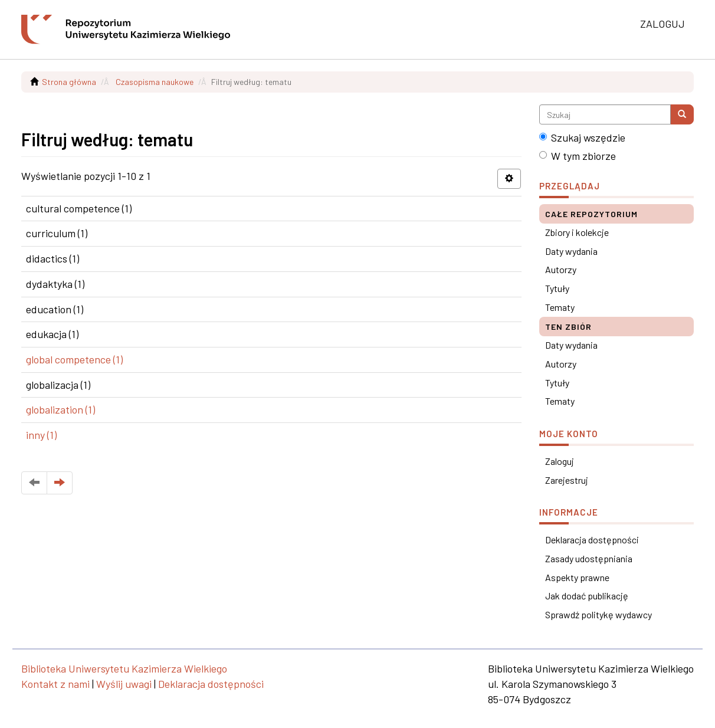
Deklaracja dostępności (592, 540)
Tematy (560, 307)
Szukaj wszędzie (582, 137)
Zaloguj (560, 461)
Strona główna (69, 82)
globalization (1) (60, 409)
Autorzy (561, 269)
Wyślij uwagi (124, 684)
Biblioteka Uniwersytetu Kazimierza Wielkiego (124, 668)
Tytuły (557, 288)
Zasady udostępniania (589, 558)
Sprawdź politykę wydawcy (598, 614)
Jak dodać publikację (587, 596)
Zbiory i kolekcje (577, 232)
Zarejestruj (567, 480)
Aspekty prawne (577, 577)
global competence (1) (74, 359)
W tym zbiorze (578, 156)
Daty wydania (571, 251)
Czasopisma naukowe (155, 82)
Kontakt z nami (55, 684)
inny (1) (41, 435)
